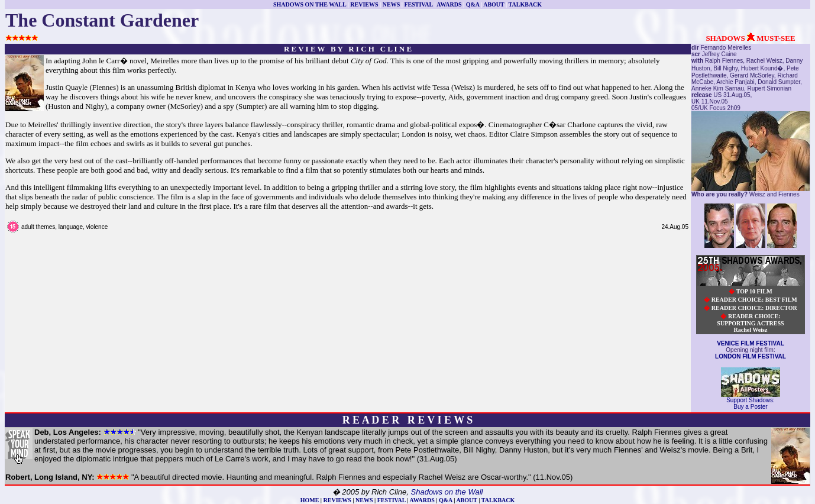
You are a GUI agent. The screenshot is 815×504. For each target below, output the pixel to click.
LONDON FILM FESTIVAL (751, 356)
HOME (310, 500)
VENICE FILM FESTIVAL (751, 343)
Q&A (473, 4)
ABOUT (494, 4)
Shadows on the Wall (447, 492)
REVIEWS (364, 4)
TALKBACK (525, 4)
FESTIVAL (418, 4)
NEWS (391, 4)
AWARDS (449, 4)
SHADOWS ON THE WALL (310, 4)
